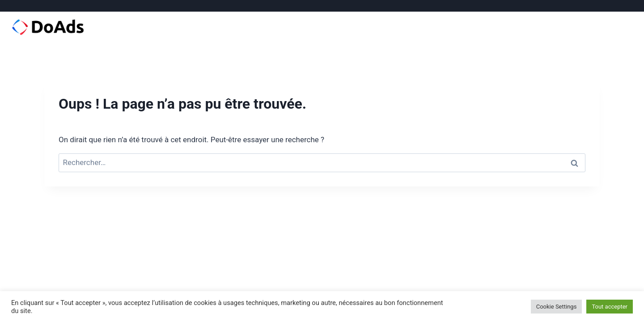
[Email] (627, 6)
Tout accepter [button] (610, 307)
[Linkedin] (614, 6)
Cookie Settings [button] (557, 307)
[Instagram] (601, 6)
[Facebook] (588, 6)
